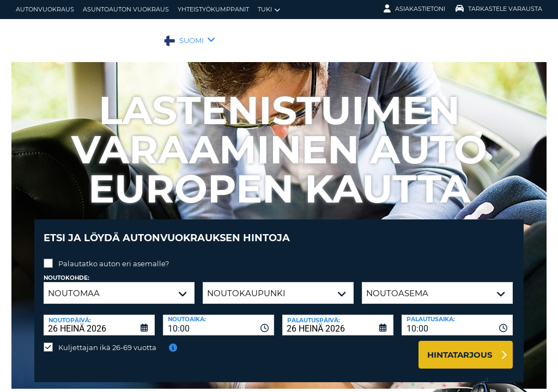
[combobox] (219, 317)
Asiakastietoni (414, 9)
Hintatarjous (460, 347)
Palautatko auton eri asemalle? (114, 255)
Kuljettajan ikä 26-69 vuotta (107, 339)
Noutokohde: (66, 270)
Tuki (269, 10)
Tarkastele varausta (499, 9)
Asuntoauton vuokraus (126, 9)
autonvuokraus (45, 9)
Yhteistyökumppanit (213, 9)
